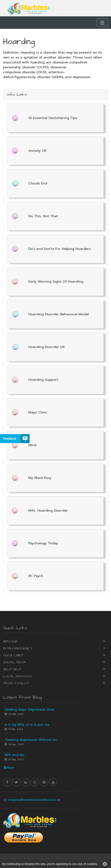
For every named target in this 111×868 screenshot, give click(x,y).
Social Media (14, 662)
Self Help (12, 669)
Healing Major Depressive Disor (30, 710)
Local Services (17, 676)
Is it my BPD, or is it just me (27, 725)
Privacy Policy (16, 683)
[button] (105, 864)
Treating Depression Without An (31, 740)
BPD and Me (15, 755)
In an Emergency (18, 648)
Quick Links (13, 655)
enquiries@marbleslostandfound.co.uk (32, 800)
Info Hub (10, 641)
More (9, 768)
